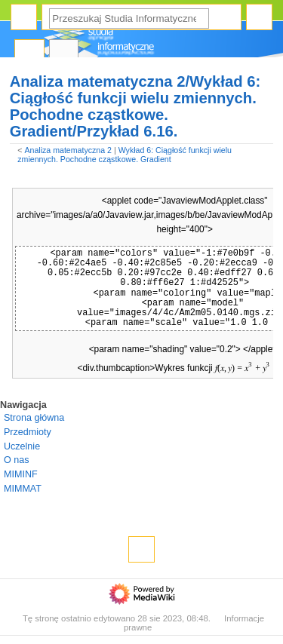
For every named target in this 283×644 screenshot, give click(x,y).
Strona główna (34, 418)
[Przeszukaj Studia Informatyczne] (129, 18)
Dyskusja (64, 53)
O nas (16, 460)
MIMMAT (23, 489)
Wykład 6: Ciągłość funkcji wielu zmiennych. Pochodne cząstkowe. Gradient (125, 155)
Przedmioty (28, 432)
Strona (29, 53)
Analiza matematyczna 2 (68, 150)
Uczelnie (22, 446)
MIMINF (21, 474)
